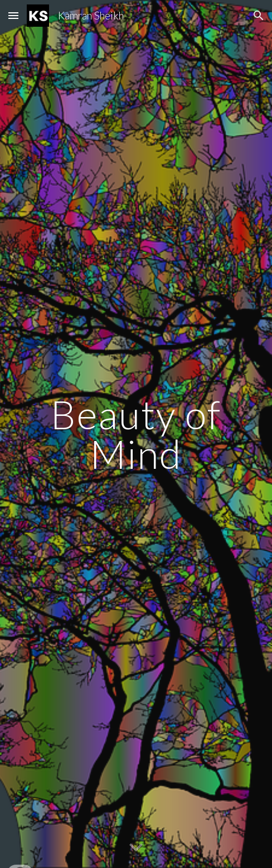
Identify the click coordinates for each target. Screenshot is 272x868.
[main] (136, 434)
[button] (13, 15)
